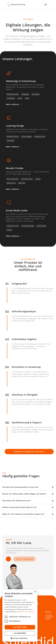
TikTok (48, 619)
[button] (20, 638)
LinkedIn (49, 615)
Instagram (49, 617)
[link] (14, 104)
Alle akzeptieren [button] (20, 627)
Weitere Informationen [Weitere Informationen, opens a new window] (27, 612)
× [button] (35, 592)
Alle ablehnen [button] (20, 633)
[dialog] (20, 615)
